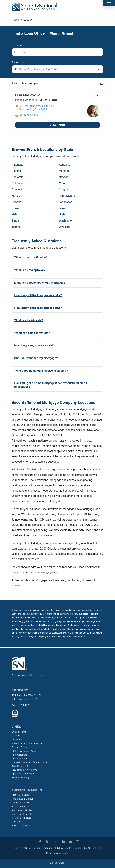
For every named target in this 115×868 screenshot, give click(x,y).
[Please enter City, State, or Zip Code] (57, 69)
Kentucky (65, 165)
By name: (17, 45)
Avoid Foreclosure (22, 818)
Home (15, 20)
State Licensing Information (27, 743)
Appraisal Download (23, 774)
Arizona (16, 171)
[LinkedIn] (63, 842)
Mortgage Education (23, 814)
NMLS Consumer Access (25, 751)
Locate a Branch (21, 803)
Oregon (63, 190)
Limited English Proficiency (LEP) (30, 762)
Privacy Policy (19, 747)
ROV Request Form (22, 766)
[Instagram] (77, 842)
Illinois (15, 221)
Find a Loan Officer (22, 799)
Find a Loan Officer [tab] (29, 34)
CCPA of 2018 (19, 759)
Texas (62, 208)
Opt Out (16, 822)
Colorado (17, 184)
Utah (62, 215)
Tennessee (66, 202)
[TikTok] (55, 842)
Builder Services (20, 806)
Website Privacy (20, 778)
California (17, 177)
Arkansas (17, 165)
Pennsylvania (67, 196)
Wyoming (65, 227)
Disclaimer (17, 740)
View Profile (57, 125)
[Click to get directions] (35, 108)
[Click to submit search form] (100, 69)
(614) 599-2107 (29, 116)
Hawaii (16, 208)
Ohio (62, 184)
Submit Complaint (21, 825)
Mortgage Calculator (23, 810)
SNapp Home (19, 732)
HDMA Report (19, 755)
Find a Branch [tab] (62, 34)
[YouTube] (70, 842)
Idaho (15, 215)
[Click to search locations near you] (15, 69)
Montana (64, 171)
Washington (66, 221)
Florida (16, 196)
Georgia (16, 202)
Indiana (16, 227)
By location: (19, 63)
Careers (16, 736)
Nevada (64, 177)
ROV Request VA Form (24, 770)
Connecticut (19, 190)
